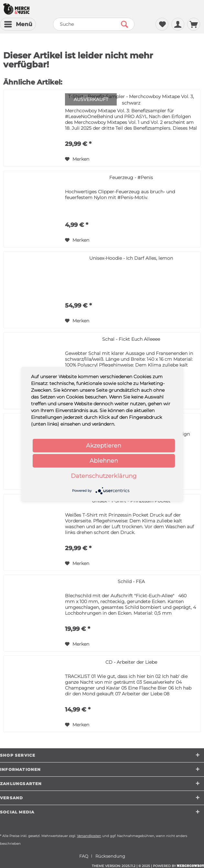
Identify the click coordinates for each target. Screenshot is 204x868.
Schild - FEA (131, 581)
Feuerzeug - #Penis (131, 177)
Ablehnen (104, 461)
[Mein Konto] (178, 24)
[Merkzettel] (162, 24)
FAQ (84, 856)
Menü (18, 23)
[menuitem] (18, 24)
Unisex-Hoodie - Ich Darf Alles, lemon (131, 258)
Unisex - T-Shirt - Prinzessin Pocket (131, 501)
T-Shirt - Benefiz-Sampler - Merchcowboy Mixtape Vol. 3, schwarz (131, 100)
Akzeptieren (104, 446)
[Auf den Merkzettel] (77, 159)
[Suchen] (124, 24)
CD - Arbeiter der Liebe (131, 662)
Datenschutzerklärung (104, 476)
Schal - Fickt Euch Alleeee (131, 339)
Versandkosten (89, 836)
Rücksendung (110, 856)
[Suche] (94, 24)
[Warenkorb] (194, 24)
